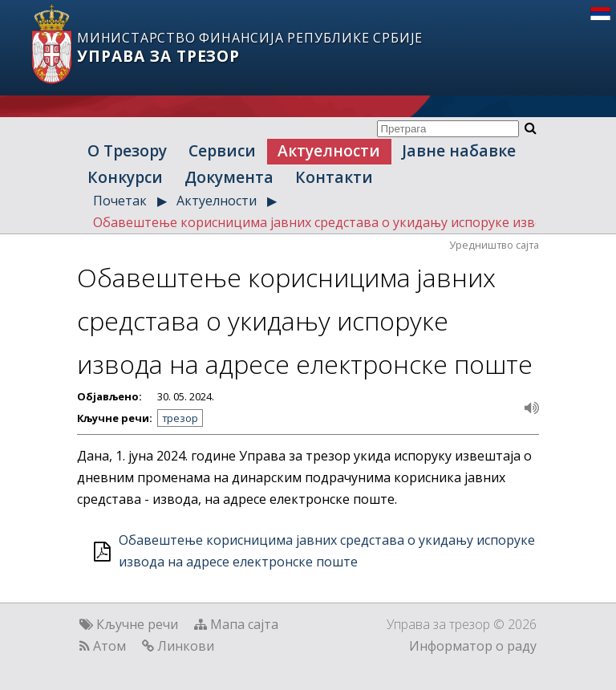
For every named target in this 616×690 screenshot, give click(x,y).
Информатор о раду (473, 646)
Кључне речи (137, 624)
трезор (180, 418)
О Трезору (127, 150)
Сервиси (222, 150)
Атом (109, 646)
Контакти (334, 177)
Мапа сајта (244, 624)
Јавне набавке (459, 150)
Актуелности (329, 150)
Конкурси (125, 177)
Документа (229, 177)
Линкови (186, 646)
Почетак (120, 201)
